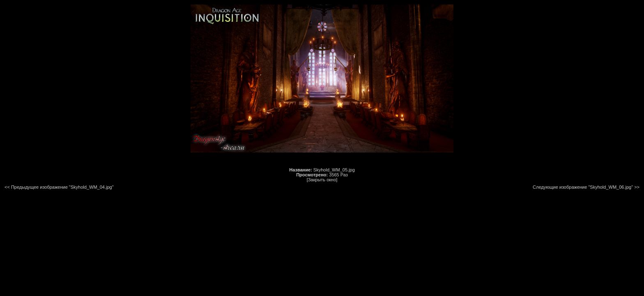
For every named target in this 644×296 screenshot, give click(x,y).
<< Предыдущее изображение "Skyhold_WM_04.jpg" (59, 187)
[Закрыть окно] (322, 180)
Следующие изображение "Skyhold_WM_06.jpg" (583, 187)
